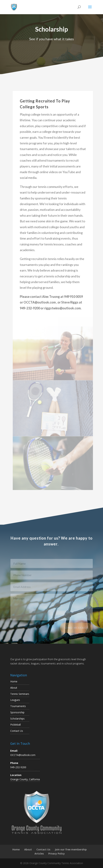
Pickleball (15, 725)
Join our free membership (71, 849)
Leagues (15, 700)
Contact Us (17, 731)
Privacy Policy (57, 854)
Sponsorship (17, 712)
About (14, 688)
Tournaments (18, 706)
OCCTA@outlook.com (23, 755)
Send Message (76, 630)
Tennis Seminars (20, 694)
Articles (39, 854)
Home (14, 681)
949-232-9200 (18, 767)
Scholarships (17, 719)
